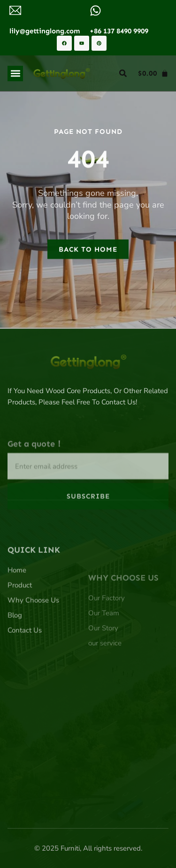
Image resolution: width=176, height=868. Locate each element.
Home (17, 593)
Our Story (103, 653)
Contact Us (25, 653)
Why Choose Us (33, 623)
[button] (15, 74)
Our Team (104, 638)
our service (105, 668)
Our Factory (107, 623)
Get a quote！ (35, 461)
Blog (15, 638)
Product (20, 608)
